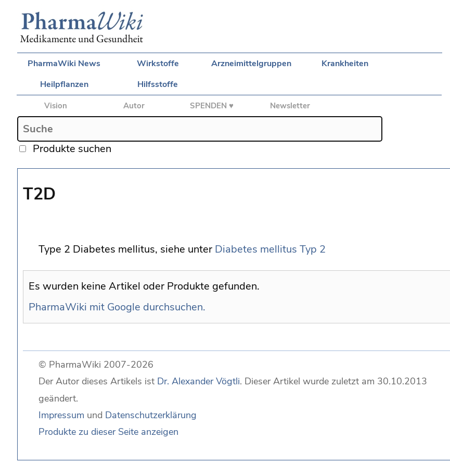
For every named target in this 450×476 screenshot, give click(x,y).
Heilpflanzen (64, 84)
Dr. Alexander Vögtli (198, 381)
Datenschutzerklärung (151, 415)
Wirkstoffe (158, 64)
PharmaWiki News (64, 64)
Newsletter (290, 106)
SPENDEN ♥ (212, 106)
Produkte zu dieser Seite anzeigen (108, 432)
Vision (56, 106)
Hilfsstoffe (158, 84)
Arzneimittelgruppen (251, 64)
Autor (134, 106)
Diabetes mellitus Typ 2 (270, 249)
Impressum (61, 415)
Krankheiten (345, 64)
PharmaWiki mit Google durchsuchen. (117, 307)
